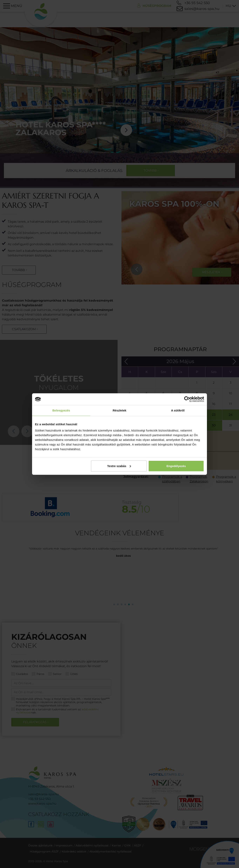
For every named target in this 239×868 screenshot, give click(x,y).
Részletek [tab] (119, 410)
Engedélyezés (176, 466)
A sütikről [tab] (178, 410)
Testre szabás (119, 466)
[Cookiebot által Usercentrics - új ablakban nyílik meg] (187, 399)
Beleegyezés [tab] (61, 410)
